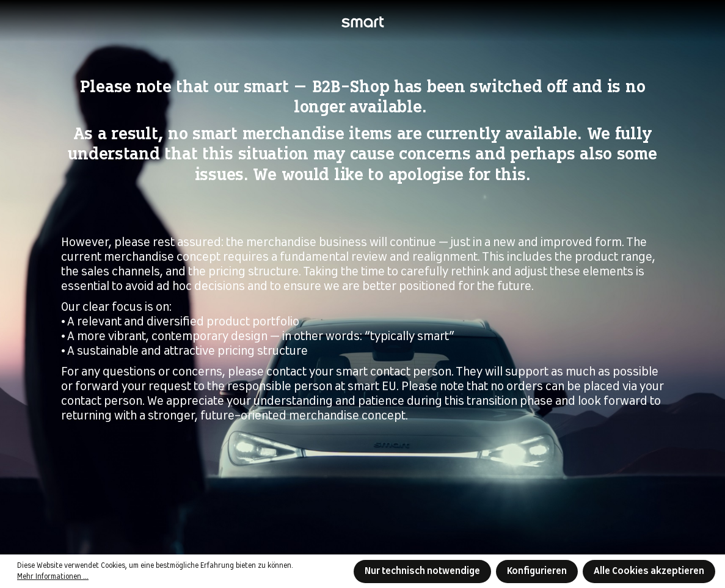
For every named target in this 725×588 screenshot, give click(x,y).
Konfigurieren (537, 571)
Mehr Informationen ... (53, 577)
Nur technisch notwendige (422, 571)
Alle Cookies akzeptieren (649, 571)
